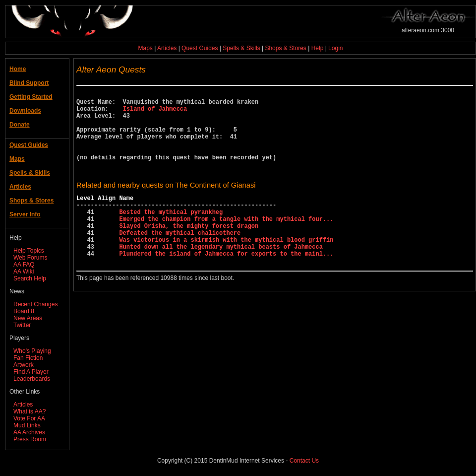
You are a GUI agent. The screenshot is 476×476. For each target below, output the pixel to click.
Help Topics (29, 251)
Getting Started (31, 97)
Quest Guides (200, 48)
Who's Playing (32, 351)
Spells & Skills (241, 48)
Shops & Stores (285, 48)
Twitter (22, 325)
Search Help (30, 278)
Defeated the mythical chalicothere (180, 259)
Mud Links (27, 425)
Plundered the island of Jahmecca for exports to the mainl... (226, 285)
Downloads (25, 111)
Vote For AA (29, 418)
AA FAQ (24, 265)
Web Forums (30, 258)
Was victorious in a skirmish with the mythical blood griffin (226, 268)
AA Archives (29, 432)
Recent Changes (35, 304)
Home (18, 69)
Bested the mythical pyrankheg (171, 234)
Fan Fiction (28, 358)
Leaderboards (32, 379)
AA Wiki (24, 272)
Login (335, 48)
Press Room (30, 439)
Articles (167, 48)
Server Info (25, 214)
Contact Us (304, 461)
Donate (20, 125)
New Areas (28, 318)
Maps (146, 48)
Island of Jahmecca (155, 113)
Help (318, 48)
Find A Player (31, 372)
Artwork (24, 365)
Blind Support (29, 83)
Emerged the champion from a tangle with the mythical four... (226, 242)
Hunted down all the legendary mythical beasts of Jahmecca (221, 276)
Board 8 (24, 311)
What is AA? (30, 411)
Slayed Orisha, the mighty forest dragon (189, 251)
